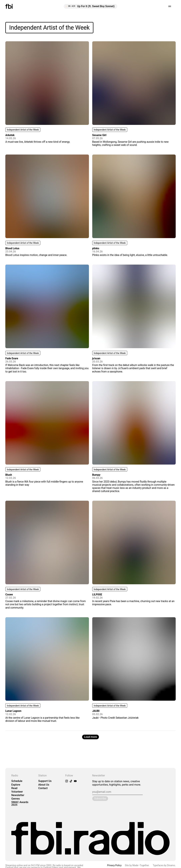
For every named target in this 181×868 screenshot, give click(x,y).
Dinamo (171, 865)
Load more (90, 737)
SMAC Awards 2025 (20, 803)
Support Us (45, 781)
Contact (43, 788)
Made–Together (141, 865)
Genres (16, 799)
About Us (44, 785)
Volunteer (17, 792)
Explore (16, 785)
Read (14, 788)
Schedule (17, 781)
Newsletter (18, 795)
